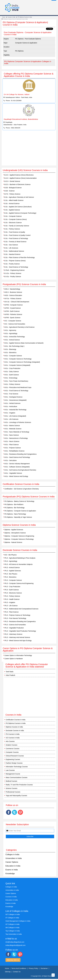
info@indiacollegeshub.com (15, 942)
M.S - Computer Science (13, 321)
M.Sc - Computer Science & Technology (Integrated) (22, 362)
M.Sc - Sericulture (10, 460)
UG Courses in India (13, 738)
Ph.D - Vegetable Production (14, 628)
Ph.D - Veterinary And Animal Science (17, 637)
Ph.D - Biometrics (10, 577)
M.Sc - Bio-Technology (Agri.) (14, 346)
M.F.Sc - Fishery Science (13, 299)
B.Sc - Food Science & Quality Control (17, 235)
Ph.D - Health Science (12, 599)
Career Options (12, 862)
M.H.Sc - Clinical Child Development (17, 302)
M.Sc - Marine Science (12, 426)
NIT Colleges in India (13, 914)
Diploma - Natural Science (13, 542)
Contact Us (17, 972)
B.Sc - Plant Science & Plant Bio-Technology (20, 257)
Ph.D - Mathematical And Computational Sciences (21, 609)
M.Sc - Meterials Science (13, 429)
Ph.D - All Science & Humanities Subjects (18, 564)
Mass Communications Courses (17, 777)
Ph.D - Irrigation (10, 602)
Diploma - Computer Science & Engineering (19, 536)
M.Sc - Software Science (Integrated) (17, 467)
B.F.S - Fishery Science (12, 194)
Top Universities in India (14, 934)
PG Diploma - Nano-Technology (15, 514)
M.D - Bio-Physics (10, 555)
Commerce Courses (12, 749)
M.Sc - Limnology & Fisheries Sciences (18, 422)
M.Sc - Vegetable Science (13, 473)
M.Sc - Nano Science (12, 435)
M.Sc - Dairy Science (12, 372)
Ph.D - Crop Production (12, 587)
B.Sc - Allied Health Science (14, 200)
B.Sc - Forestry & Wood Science (15, 242)
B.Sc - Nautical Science (12, 254)
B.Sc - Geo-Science (11, 245)
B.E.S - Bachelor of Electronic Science (17, 184)
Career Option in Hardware (14, 659)
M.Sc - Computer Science (13, 356)
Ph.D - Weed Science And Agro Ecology (18, 641)
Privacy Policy (33, 968)
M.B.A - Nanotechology (12, 289)
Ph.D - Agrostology (11, 561)
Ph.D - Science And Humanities (15, 625)
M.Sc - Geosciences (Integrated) (15, 400)
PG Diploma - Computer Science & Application (20, 511)
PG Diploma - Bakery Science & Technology (19, 501)
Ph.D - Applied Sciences (13, 571)
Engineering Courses (13, 759)
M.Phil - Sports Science (12, 318)
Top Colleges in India (13, 931)
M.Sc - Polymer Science (13, 448)
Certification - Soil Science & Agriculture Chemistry (22, 489)
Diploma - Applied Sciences (14, 530)
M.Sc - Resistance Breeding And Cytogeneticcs (20, 454)
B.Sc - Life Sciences (11, 248)
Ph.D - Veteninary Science (13, 634)
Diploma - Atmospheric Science (15, 533)
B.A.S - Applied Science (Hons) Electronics (19, 175)
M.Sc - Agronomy (10, 330)
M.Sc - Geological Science (13, 397)
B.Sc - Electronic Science (13, 223)
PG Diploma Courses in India (25, 17)
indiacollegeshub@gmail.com (15, 945)
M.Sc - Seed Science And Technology (17, 457)
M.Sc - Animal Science (12, 340)
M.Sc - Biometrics (10, 353)
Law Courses (10, 770)
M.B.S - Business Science (13, 292)
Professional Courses (13, 792)
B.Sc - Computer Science (13, 216)
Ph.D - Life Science (11, 606)
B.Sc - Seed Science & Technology (16, 267)
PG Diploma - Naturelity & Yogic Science (18, 517)
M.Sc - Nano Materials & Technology (17, 432)
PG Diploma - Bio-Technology (14, 508)
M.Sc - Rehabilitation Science (14, 451)
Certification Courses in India (16, 720)
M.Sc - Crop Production (12, 368)
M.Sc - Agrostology (11, 333)
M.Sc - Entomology (11, 378)
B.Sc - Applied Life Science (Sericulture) (18, 207)
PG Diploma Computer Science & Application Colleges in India (28, 63)
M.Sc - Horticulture (11, 406)
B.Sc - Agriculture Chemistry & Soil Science (19, 197)
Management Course (13, 774)
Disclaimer (44, 968)
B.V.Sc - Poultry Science (13, 277)
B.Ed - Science (9, 191)
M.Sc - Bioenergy (10, 349)
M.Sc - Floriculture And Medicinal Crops (18, 387)
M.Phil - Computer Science (14, 305)
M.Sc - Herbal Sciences (12, 403)
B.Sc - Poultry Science (12, 264)
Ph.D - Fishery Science (12, 596)
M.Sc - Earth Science (12, 375)
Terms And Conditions (19, 968)
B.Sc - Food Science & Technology (16, 238)
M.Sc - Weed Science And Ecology (16, 476)
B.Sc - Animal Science (12, 204)
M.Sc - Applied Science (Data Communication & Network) (24, 343)
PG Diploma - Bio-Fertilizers (14, 504)
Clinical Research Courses (15, 756)
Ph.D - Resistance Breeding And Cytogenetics (20, 621)
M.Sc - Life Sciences (11, 419)
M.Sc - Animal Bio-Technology (15, 337)
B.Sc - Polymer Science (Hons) (15, 261)
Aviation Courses (12, 745)
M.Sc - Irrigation (10, 413)
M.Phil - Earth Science (12, 311)
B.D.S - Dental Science (12, 181)
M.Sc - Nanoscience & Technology (16, 438)
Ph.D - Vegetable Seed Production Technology (20, 631)
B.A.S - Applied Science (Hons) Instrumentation (21, 178)
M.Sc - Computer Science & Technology (18, 359)
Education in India (13, 866)
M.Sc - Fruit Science (11, 394)
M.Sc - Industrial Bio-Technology (15, 410)
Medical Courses (11, 781)
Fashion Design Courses (14, 763)
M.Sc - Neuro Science (12, 441)
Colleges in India (12, 854)
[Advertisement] (29, 149)
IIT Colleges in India (12, 918)
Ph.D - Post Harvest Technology (15, 618)
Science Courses (12, 788)
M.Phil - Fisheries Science (13, 314)
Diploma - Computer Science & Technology (19, 539)
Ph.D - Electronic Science (13, 593)
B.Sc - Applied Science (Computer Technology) (20, 213)
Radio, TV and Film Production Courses (19, 785)
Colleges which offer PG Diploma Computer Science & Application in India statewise (27, 665)
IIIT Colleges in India (12, 924)
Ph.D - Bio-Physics (11, 574)
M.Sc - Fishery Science (12, 384)
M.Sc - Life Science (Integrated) (15, 416)
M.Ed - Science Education (13, 295)
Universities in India (14, 858)
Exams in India (12, 870)
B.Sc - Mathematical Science (14, 251)
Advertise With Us (13, 960)
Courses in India (11, 17)
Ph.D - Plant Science (11, 612)
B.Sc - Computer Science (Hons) (16, 219)
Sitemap (8, 972)
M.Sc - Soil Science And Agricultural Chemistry (20, 470)
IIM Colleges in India (12, 928)
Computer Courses (12, 752)
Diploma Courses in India (14, 727)
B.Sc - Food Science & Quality (15, 232)
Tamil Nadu (10, 672)
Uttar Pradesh (10, 675)
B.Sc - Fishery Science (12, 229)
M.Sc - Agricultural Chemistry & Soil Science (19, 327)
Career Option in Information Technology (18, 655)
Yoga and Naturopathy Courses (16, 796)
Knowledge (10, 874)
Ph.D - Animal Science (12, 568)
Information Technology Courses (17, 767)
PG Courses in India (13, 734)
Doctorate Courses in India (15, 731)
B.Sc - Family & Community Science (17, 226)
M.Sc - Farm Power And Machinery (16, 381)
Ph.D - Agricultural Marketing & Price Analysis (20, 558)
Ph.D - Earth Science (12, 590)
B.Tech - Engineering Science (14, 270)
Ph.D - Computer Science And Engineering (19, 583)
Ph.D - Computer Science (13, 580)
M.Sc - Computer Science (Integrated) (17, 365)
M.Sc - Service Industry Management (17, 464)
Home (4, 17)
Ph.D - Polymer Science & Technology (17, 615)
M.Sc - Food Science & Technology (16, 391)
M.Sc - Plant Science (12, 445)
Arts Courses (10, 741)
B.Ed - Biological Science (13, 188)
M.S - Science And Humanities (15, 324)
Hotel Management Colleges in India (18, 921)
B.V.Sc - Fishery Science (13, 273)
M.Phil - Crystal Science (13, 308)
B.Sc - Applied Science (12, 210)
